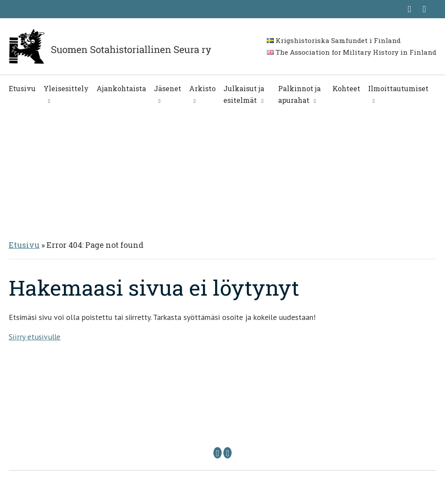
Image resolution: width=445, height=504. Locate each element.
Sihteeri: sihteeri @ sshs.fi (290, 427)
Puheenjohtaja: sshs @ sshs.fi (174, 427)
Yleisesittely (66, 88)
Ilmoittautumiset (398, 88)
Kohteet (346, 88)
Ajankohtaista (121, 88)
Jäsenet (168, 88)
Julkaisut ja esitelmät (244, 94)
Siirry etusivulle (34, 337)
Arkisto (202, 88)
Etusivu (22, 88)
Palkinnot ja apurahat (299, 94)
